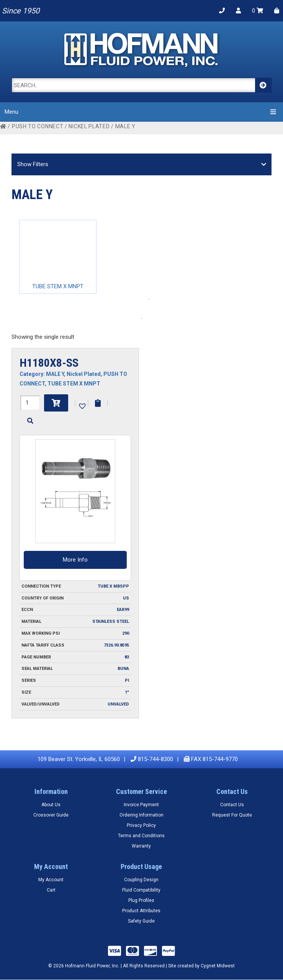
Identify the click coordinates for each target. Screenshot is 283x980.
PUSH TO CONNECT (38, 126)
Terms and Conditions (141, 836)
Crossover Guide (51, 815)
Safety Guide (141, 921)
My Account (51, 880)
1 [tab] (149, 299)
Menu (141, 112)
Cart (51, 890)
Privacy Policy (141, 825)
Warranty (141, 846)
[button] (82, 405)
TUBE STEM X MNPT (74, 384)
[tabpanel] (58, 257)
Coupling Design (141, 880)
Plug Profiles (141, 900)
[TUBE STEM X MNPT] (58, 257)
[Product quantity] (30, 403)
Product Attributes (141, 911)
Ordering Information (141, 815)
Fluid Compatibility (141, 890)
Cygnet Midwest (218, 966)
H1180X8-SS (49, 363)
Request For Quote (232, 815)
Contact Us (232, 805)
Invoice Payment (141, 805)
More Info (75, 560)
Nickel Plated (89, 126)
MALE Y (55, 374)
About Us (51, 805)
